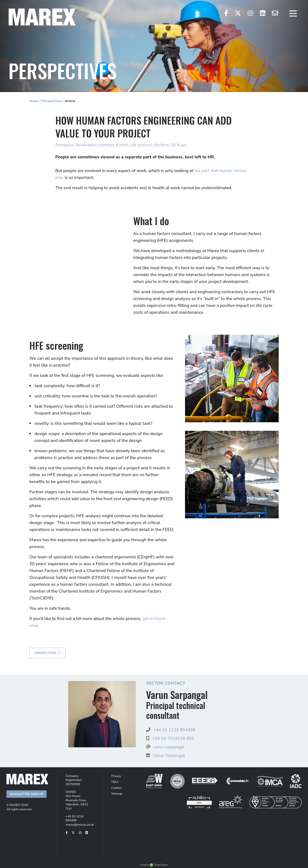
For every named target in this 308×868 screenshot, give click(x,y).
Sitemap (117, 794)
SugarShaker (161, 865)
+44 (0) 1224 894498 (174, 730)
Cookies (116, 788)
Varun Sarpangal (169, 756)
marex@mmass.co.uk (80, 825)
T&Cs (115, 782)
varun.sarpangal (169, 747)
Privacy (116, 776)
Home (34, 101)
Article (70, 101)
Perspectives (52, 101)
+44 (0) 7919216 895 (173, 738)
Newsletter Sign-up (27, 794)
